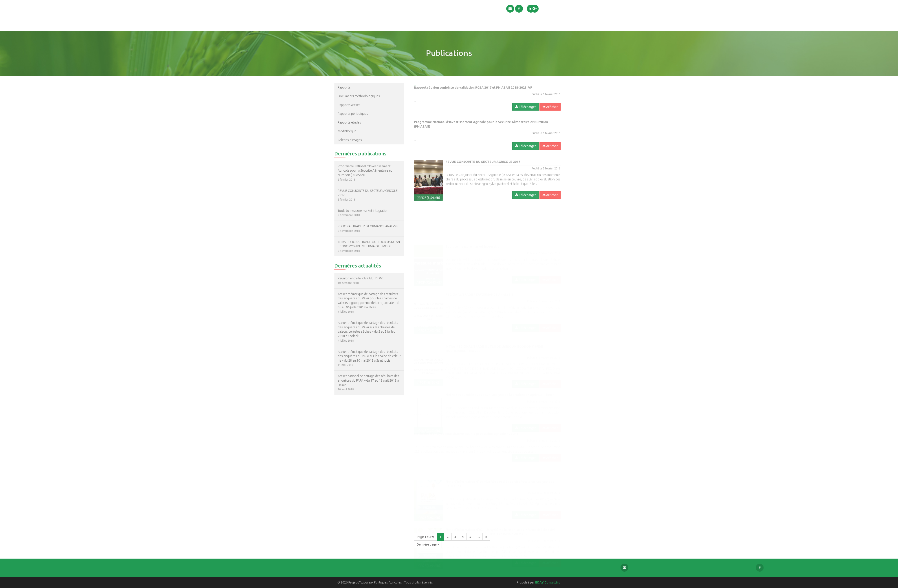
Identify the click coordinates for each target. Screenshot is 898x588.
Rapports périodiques (328, 114)
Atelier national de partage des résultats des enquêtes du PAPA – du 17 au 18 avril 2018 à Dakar (344, 380)
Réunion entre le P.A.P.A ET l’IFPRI (336, 278)
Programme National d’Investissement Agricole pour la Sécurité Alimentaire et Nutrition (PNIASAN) (340, 171)
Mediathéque (322, 131)
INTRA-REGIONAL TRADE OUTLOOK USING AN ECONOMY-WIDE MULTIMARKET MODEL (344, 244)
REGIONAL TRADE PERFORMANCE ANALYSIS (343, 226)
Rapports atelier (324, 105)
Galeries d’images (325, 140)
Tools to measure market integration (339, 211)
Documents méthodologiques (334, 96)
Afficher (550, 121)
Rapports (320, 87)
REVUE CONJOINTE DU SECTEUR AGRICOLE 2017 (343, 193)
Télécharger (526, 121)
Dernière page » (428, 544)
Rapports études (325, 122)
